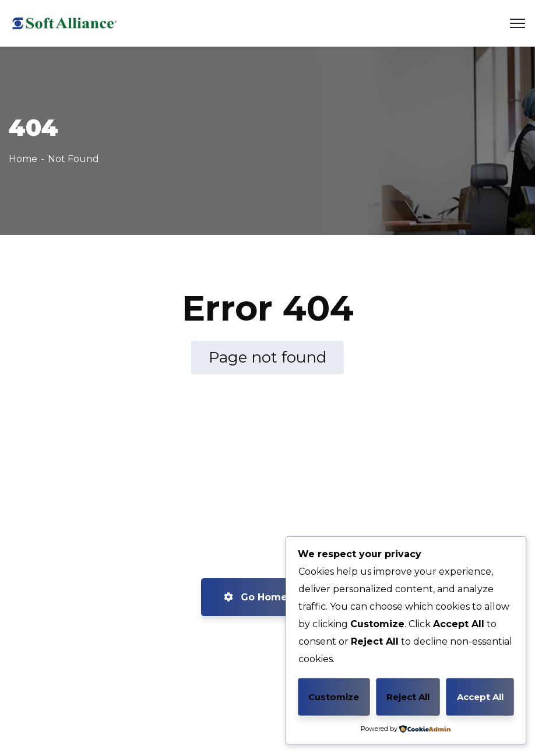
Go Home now (268, 597)
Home (23, 159)
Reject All (408, 697)
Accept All (480, 697)
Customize (334, 697)
